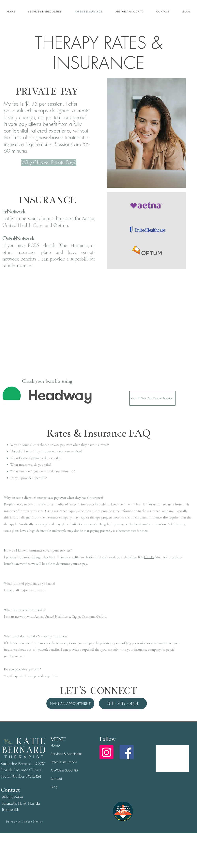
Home (55, 745)
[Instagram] (106, 752)
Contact (56, 779)
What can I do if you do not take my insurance (42, 471)
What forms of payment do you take (35, 458)
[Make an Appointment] (70, 703)
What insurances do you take (30, 464)
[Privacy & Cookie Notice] (25, 822)
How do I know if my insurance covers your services (46, 451)
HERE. (149, 557)
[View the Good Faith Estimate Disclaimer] (152, 398)
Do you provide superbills (28, 478)
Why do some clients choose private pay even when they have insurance (59, 445)
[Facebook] (127, 752)
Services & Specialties (64, 754)
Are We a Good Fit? (64, 770)
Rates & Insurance (64, 762)
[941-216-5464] (123, 703)
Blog (54, 787)
